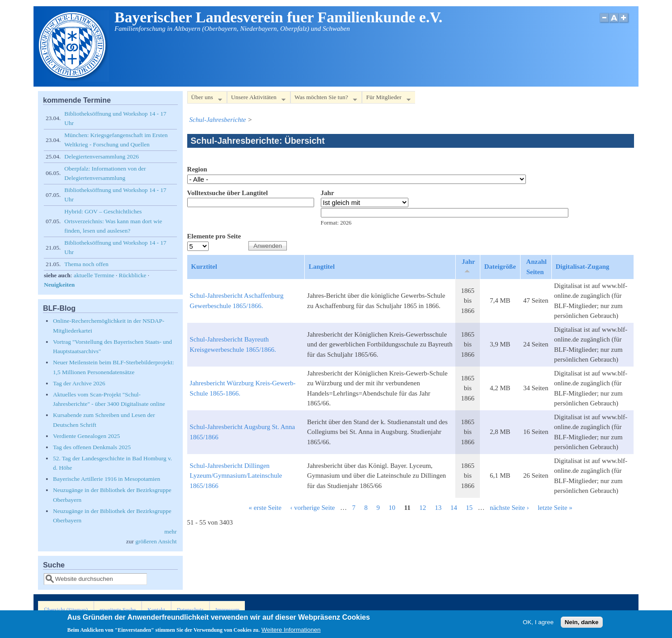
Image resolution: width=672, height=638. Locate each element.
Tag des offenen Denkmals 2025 (92, 447)
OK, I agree (538, 623)
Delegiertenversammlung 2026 (102, 156)
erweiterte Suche (118, 610)
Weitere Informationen (291, 632)
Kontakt (156, 610)
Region (197, 169)
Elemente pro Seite (214, 236)
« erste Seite (265, 508)
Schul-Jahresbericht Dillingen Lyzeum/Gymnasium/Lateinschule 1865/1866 (236, 476)
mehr (171, 532)
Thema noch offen (86, 264)
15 (469, 508)
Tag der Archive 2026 (79, 383)
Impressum (227, 610)
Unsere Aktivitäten (256, 99)
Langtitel (322, 267)
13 (438, 508)
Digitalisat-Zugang (583, 267)
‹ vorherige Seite (313, 508)
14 (454, 508)
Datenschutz (190, 610)
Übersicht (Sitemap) (66, 610)
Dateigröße (500, 267)
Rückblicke (132, 275)
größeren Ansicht (156, 541)
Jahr (328, 193)
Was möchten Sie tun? (324, 99)
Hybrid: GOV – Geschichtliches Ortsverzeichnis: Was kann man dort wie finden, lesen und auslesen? (113, 221)
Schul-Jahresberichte (218, 120)
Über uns (205, 99)
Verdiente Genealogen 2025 (86, 436)
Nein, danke (582, 623)
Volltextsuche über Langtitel (228, 193)
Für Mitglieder (386, 99)
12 (422, 508)
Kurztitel (204, 267)
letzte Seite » (555, 508)
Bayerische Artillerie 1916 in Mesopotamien (106, 479)
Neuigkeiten (59, 285)
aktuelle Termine (94, 275)
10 (392, 508)
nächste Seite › (509, 508)
